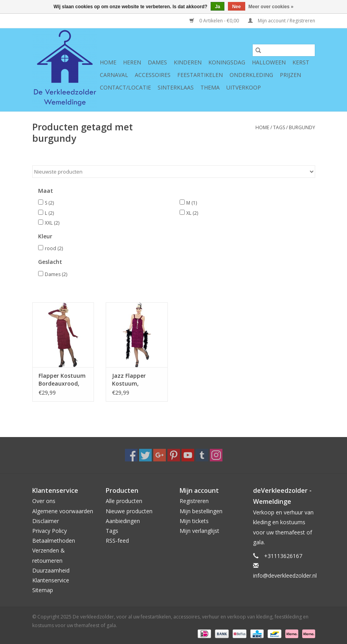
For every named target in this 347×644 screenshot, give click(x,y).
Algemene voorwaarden (63, 511)
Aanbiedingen (123, 521)
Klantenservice (51, 580)
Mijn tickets (194, 521)
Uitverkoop (244, 87)
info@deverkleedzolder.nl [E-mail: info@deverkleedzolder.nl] (285, 575)
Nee (237, 7)
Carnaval (114, 75)
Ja (218, 7)
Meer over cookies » (271, 7)
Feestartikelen (200, 75)
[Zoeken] (284, 50)
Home (108, 62)
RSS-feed (117, 541)
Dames (157, 62)
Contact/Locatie (125, 87)
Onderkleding (251, 75)
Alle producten (124, 501)
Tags (279, 127)
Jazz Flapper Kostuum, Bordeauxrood (132, 380)
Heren (132, 62)
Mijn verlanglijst (199, 531)
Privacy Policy (50, 531)
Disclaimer (46, 521)
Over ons (44, 501)
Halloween (269, 62)
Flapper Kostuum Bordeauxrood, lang (62, 380)
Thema (210, 87)
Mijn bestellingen (201, 511)
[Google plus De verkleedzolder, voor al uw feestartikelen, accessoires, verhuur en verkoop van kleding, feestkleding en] (160, 455)
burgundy (302, 127)
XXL (52, 223)
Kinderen (188, 62)
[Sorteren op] (174, 172)
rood (54, 248)
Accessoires (153, 75)
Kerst (301, 62)
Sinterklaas (176, 87)
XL (192, 213)
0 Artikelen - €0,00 (215, 21)
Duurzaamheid (51, 570)
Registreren (194, 501)
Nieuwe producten (129, 511)
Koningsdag (227, 62)
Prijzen (290, 75)
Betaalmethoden (54, 541)
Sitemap (43, 590)
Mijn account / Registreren (282, 21)
